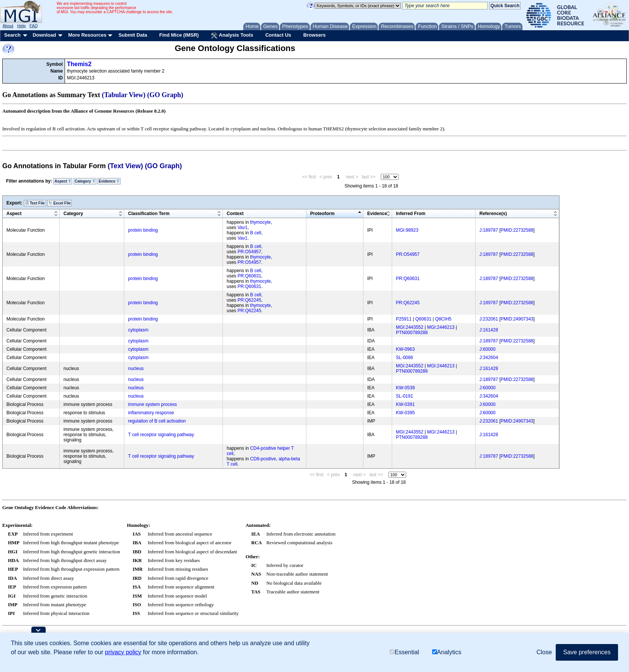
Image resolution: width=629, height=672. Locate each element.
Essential (404, 652)
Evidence (109, 181)
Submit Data (133, 35)
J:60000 (488, 349)
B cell (256, 233)
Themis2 (79, 64)
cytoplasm (138, 330)
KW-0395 (405, 413)
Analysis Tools (232, 36)
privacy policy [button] (123, 652)
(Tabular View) (124, 95)
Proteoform (322, 214)
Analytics (447, 652)
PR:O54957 (250, 252)
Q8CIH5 (443, 319)
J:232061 (489, 319)
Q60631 (423, 319)
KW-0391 (405, 404)
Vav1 (243, 228)
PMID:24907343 (517, 319)
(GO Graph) (165, 95)
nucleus (136, 369)
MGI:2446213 (441, 327)
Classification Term (149, 214)
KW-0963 (405, 349)
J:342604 (489, 358)
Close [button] (544, 652)
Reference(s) (493, 214)
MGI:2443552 (410, 327)
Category (85, 181)
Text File (35, 203)
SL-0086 (404, 358)
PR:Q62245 (250, 300)
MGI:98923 (407, 230)
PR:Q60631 (250, 276)
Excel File (59, 203)
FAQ (34, 26)
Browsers (314, 35)
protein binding (143, 230)
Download (44, 35)
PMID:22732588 (517, 230)
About (8, 26)
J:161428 (489, 330)
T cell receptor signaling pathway (161, 435)
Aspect (63, 181)
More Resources (87, 35)
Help (21, 26)
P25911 (404, 319)
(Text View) (125, 166)
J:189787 (489, 230)
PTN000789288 (412, 333)
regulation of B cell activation (157, 421)
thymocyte (260, 222)
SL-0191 (404, 396)
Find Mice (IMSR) (179, 35)
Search (12, 35)
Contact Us (278, 35)
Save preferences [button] (587, 652)
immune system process (152, 404)
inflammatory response (151, 413)
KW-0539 (405, 388)
